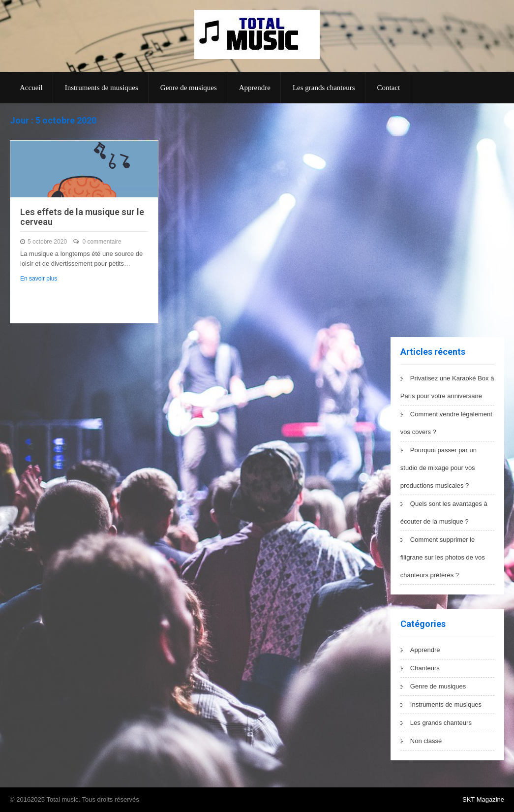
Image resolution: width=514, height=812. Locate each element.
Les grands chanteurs (324, 88)
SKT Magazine (483, 799)
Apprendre (255, 88)
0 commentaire (102, 242)
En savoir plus (39, 279)
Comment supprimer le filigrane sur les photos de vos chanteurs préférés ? (443, 557)
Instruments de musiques (102, 88)
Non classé (426, 741)
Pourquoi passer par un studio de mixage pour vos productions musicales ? (438, 468)
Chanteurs (425, 668)
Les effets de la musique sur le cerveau (82, 217)
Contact (389, 88)
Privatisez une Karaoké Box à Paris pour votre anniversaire (447, 387)
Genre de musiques (189, 88)
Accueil (31, 88)
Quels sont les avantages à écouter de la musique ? (444, 513)
